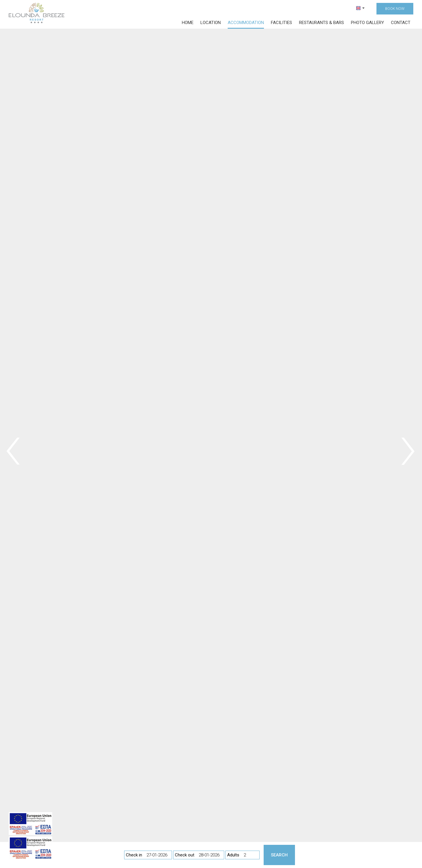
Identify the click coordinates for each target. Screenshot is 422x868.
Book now (395, 9)
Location (211, 23)
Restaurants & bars (322, 23)
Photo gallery (367, 23)
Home (188, 23)
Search (279, 855)
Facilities (281, 23)
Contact (401, 23)
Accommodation (246, 23)
